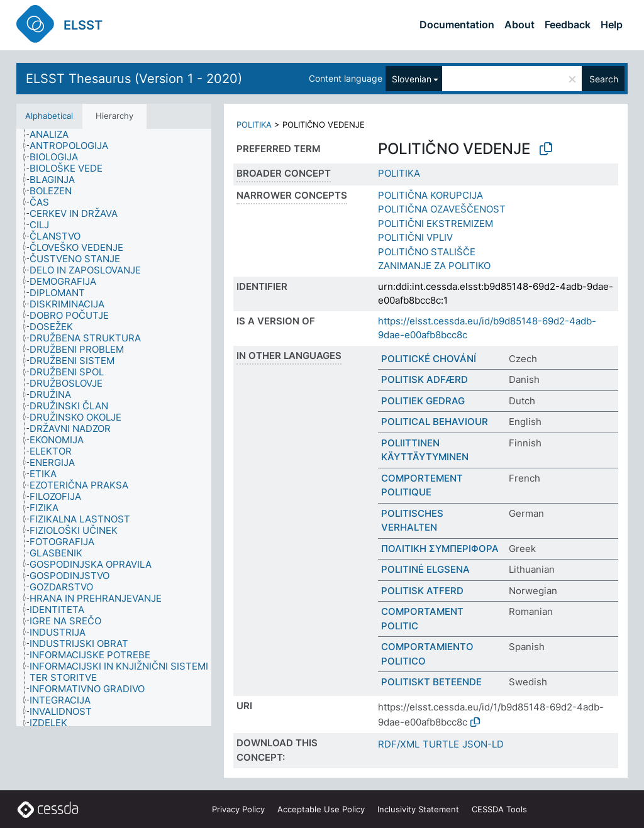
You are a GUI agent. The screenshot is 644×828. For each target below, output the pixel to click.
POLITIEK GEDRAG (423, 401)
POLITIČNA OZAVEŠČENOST (442, 209)
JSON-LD (483, 744)
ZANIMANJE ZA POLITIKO (434, 266)
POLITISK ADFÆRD (425, 379)
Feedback (568, 25)
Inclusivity (418, 809)
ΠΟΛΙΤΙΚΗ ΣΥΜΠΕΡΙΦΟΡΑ (440, 549)
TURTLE (441, 744)
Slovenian (412, 79)
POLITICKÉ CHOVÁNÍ (429, 359)
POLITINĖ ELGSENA (425, 569)
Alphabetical (49, 116)
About (519, 25)
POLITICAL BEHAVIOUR (435, 422)
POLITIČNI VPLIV (415, 237)
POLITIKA (254, 124)
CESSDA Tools (499, 809)
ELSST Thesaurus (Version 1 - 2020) (134, 79)
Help (612, 25)
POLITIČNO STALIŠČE (427, 252)
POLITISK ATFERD (422, 591)
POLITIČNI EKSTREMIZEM (436, 224)
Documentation (457, 25)
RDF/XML (399, 744)
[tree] (114, 428)
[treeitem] (54, 135)
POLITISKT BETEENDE (431, 682)
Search (604, 79)
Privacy (238, 809)
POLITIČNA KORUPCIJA (430, 195)
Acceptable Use (321, 809)
